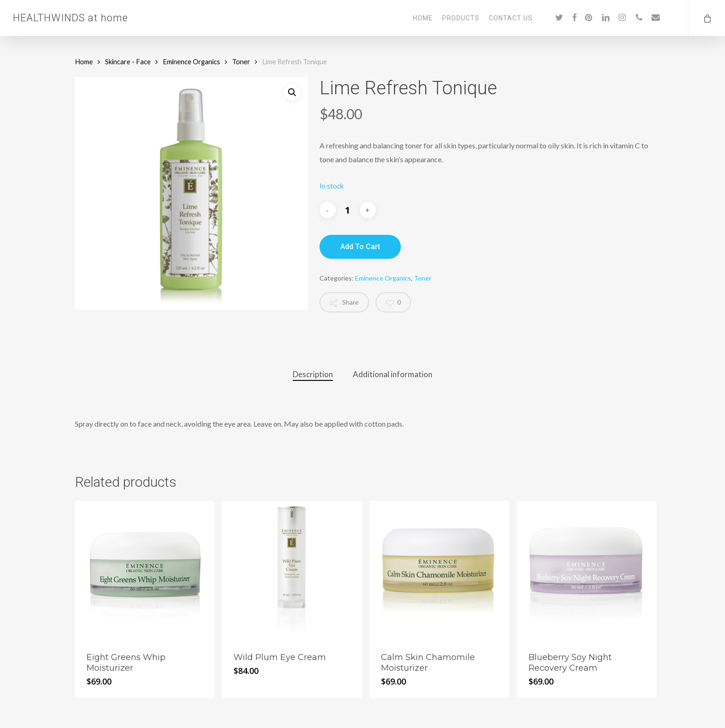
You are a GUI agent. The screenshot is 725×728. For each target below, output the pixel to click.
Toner (241, 61)
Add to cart (360, 247)
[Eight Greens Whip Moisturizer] (145, 570)
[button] (292, 92)
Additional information (393, 374)
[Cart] (707, 18)
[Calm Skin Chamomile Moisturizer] (439, 570)
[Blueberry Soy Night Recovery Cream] (587, 570)
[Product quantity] (348, 210)
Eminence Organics (191, 61)
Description (313, 374)
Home (84, 61)
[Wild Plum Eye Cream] (292, 570)
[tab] (313, 375)
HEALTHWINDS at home (71, 18)
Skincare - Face (128, 61)
